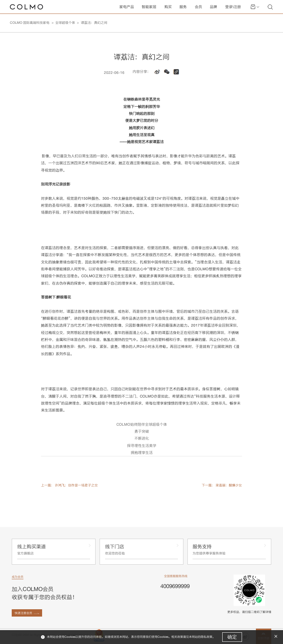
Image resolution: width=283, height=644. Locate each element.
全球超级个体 (65, 23)
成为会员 (18, 577)
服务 (183, 7)
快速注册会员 (23, 613)
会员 (198, 7)
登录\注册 (233, 7)
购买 (168, 7)
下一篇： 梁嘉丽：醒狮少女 (222, 485)
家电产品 (127, 7)
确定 (232, 637)
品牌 (213, 7)
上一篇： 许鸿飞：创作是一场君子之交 (69, 485)
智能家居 (149, 7)
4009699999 (175, 586)
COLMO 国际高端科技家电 (30, 23)
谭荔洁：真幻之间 (94, 23)
